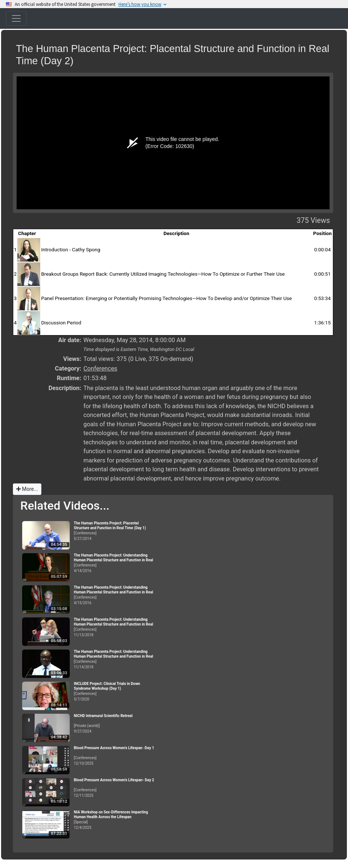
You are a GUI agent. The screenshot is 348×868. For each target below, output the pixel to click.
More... (27, 489)
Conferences (100, 368)
